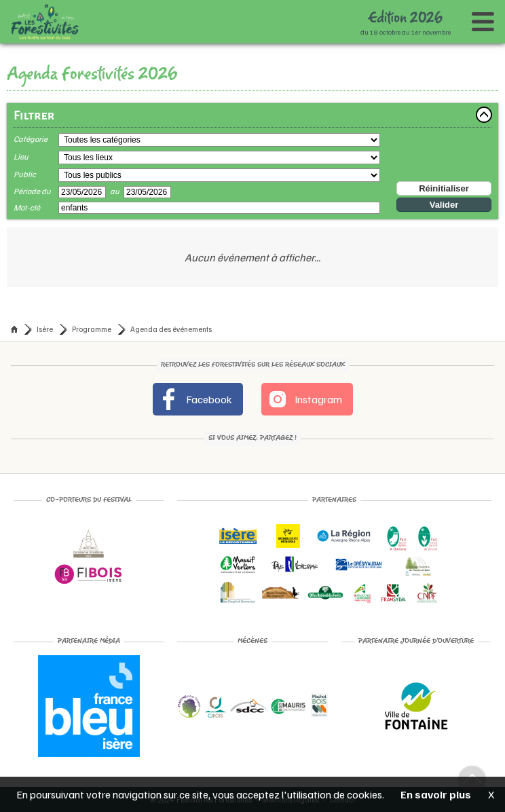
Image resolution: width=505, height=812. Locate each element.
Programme (92, 329)
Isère (45, 329)
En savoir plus (436, 794)
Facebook (195, 399)
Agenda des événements (171, 329)
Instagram (304, 399)
